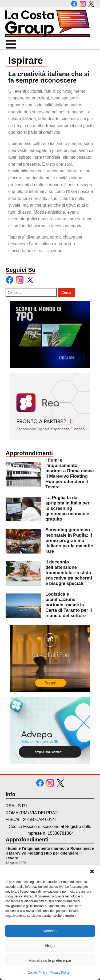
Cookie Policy (37, 973)
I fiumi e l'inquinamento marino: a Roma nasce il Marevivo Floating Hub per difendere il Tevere (50, 853)
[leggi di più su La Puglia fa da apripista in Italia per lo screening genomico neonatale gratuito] (23, 509)
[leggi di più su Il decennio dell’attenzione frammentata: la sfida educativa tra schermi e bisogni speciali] (23, 573)
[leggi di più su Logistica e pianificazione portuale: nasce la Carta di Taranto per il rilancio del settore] (23, 606)
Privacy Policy (60, 973)
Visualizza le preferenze (50, 960)
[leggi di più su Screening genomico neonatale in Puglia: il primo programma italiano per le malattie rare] (23, 541)
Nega (50, 946)
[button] (92, 871)
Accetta (50, 931)
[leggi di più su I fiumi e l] (23, 474)
